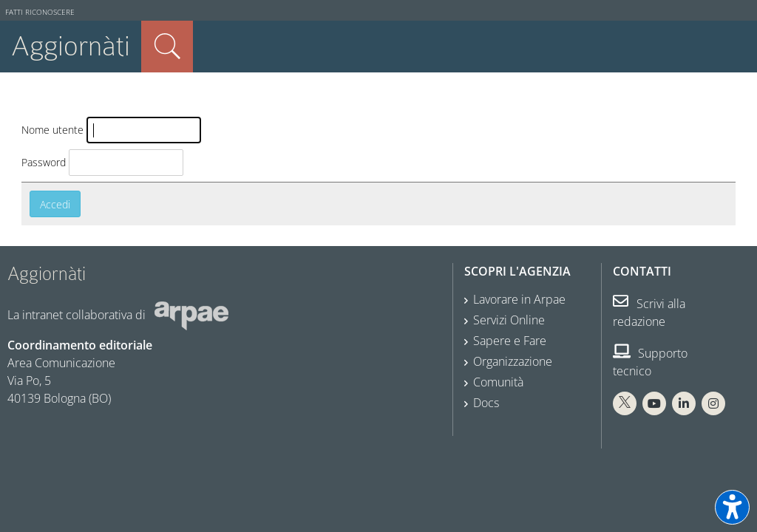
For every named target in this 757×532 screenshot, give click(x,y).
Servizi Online (509, 320)
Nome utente (52, 130)
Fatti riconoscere (40, 12)
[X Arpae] (625, 403)
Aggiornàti (71, 46)
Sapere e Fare (510, 341)
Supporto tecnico (650, 362)
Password (44, 162)
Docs (486, 403)
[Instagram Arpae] (713, 403)
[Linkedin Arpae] (684, 403)
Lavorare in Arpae (519, 299)
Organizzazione (513, 361)
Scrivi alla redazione (649, 313)
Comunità (498, 382)
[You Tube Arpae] (654, 403)
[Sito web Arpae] (191, 315)
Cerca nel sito (167, 47)
